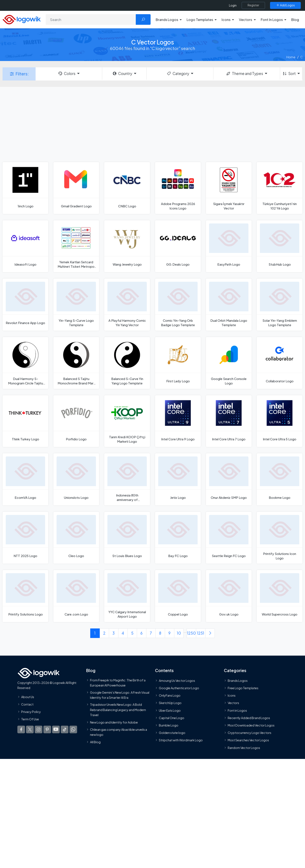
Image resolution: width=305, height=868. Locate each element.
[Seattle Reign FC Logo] (229, 538)
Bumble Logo (169, 725)
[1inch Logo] (25, 188)
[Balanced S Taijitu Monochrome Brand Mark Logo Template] (76, 363)
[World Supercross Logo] (280, 596)
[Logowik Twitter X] (30, 729)
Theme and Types (245, 73)
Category (178, 73)
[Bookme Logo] (280, 479)
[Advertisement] (152, 124)
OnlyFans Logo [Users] (170, 695)
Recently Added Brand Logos (249, 718)
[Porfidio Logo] (76, 421)
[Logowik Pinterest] (47, 729)
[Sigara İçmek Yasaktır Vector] (229, 188)
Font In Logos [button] (272, 20)
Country (122, 73)
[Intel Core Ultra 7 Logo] (229, 421)
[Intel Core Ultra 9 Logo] (178, 421)
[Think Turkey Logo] (25, 421)
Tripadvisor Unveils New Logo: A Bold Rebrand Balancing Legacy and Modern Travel (118, 710)
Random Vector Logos (244, 747)
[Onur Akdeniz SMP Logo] (229, 479)
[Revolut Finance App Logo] (25, 304)
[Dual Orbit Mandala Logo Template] (229, 304)
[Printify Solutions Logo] (25, 596)
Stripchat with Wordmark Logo (181, 740)
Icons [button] (226, 20)
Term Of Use (30, 719)
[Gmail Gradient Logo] (76, 188)
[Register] (253, 5)
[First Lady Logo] (178, 363)
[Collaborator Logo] (280, 363)
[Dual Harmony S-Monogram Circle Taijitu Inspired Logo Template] (25, 363)
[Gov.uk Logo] (229, 596)
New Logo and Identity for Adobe (114, 722)
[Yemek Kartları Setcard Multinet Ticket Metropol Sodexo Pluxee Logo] (76, 246)
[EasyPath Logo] (229, 246)
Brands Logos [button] (167, 20)
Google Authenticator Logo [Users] (179, 688)
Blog (295, 20)
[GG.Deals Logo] (178, 246)
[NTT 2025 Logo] (25, 538)
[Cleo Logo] (76, 538)
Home (291, 57)
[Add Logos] (285, 5)
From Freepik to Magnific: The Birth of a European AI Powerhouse (118, 682)
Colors (67, 73)
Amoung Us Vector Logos (177, 680)
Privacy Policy (31, 712)
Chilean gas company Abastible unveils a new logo (119, 732)
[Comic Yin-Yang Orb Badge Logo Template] (178, 304)
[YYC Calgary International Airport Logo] (127, 596)
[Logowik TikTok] (65, 729)
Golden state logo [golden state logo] (172, 733)
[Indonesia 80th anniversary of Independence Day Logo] (127, 479)
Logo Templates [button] (200, 20)
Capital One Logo (172, 718)
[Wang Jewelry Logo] (127, 246)
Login (233, 5)
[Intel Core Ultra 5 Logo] (280, 421)
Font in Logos (237, 710)
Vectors (233, 703)
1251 (201, 633)
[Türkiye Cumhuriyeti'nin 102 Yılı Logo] (280, 188)
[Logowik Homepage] (22, 19)
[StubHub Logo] (280, 246)
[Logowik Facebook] (21, 729)
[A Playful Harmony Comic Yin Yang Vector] (127, 304)
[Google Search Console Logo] (229, 363)
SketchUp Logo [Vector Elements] (170, 703)
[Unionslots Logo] (76, 479)
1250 (191, 633)
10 (179, 633)
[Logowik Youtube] (56, 729)
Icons (232, 695)
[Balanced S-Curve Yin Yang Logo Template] (127, 363)
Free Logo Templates (243, 688)
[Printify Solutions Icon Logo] (280, 538)
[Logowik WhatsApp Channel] (73, 729)
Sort (289, 73)
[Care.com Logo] (76, 596)
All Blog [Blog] (95, 742)
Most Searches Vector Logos (248, 740)
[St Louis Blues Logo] (127, 538)
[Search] (91, 19)
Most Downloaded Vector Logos (251, 725)
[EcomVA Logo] (25, 479)
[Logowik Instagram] (39, 729)
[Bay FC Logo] (178, 538)
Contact (27, 704)
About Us (28, 697)
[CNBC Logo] (127, 188)
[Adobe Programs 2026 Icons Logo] (178, 188)
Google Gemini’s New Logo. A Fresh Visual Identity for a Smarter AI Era (120, 695)
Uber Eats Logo (170, 710)
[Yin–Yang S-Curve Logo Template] (76, 304)
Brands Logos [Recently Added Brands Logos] (238, 680)
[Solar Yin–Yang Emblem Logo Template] (280, 304)
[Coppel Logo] (178, 596)
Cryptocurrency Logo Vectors (250, 733)
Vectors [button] (245, 20)
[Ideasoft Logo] (25, 246)
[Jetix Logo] (178, 479)
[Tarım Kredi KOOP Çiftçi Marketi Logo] (127, 421)
